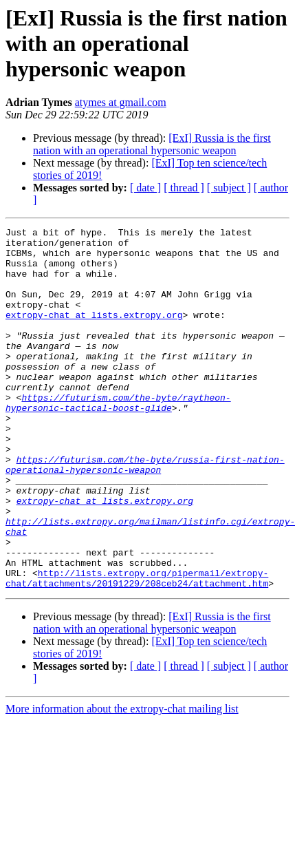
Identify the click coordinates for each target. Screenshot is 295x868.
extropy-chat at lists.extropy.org (94, 333)
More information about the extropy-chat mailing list (122, 781)
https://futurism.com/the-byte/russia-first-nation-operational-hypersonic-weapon (145, 513)
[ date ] (145, 188)
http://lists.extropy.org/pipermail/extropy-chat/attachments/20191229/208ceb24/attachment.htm (137, 649)
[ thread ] (184, 188)
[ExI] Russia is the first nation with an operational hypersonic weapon (152, 144)
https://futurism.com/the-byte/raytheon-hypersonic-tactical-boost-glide (118, 438)
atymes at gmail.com (121, 102)
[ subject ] (229, 188)
